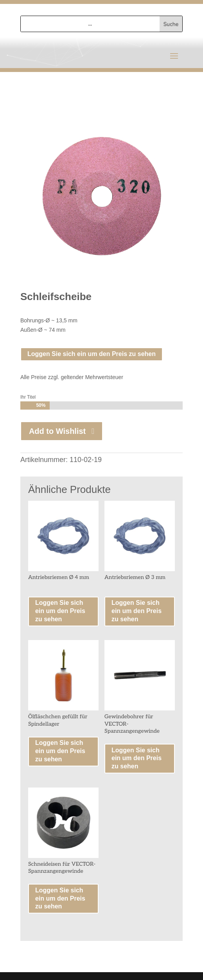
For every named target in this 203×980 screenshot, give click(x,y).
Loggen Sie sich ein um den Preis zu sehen (92, 354)
